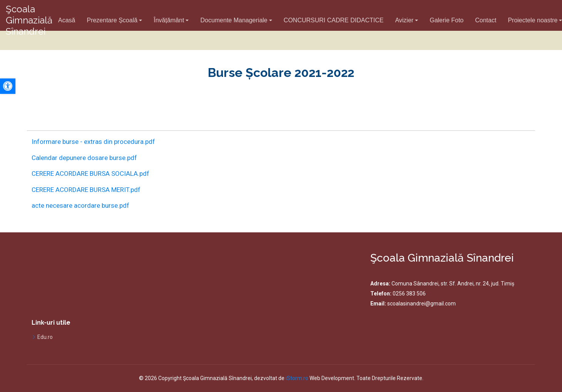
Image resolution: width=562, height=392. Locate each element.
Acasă (67, 20)
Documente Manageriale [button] (234, 20)
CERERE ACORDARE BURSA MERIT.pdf (86, 190)
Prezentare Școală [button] (112, 20)
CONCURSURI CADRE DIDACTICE (334, 20)
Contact (486, 20)
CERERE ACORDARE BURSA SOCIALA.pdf (90, 173)
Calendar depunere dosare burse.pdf (84, 158)
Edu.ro (45, 337)
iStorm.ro (297, 378)
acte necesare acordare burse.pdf (80, 205)
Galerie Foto (447, 20)
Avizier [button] (404, 20)
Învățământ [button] (169, 20)
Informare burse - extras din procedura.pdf (93, 142)
